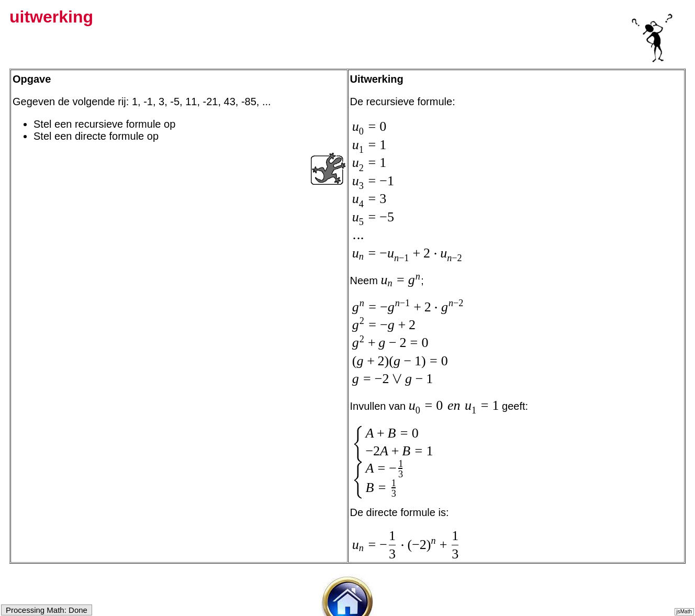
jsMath (684, 612)
